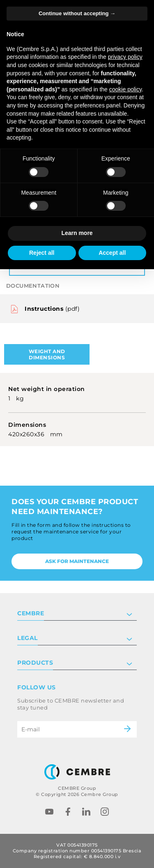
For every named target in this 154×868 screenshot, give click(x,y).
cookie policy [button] (125, 89)
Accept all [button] (112, 253)
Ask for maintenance (77, 561)
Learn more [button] (77, 233)
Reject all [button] (42, 253)
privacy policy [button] (125, 57)
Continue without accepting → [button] (77, 13)
